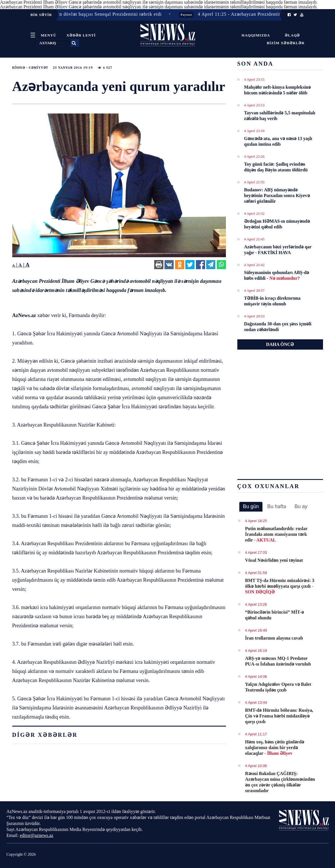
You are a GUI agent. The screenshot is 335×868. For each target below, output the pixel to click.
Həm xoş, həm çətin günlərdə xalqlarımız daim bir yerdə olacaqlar (275, 748)
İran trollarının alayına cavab (274, 638)
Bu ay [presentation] (301, 506)
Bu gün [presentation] (251, 506)
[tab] (251, 507)
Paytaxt (190, 15)
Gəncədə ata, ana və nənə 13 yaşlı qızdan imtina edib (278, 141)
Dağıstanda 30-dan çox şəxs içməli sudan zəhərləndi (278, 327)
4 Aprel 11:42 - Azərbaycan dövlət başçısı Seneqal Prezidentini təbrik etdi (86, 14)
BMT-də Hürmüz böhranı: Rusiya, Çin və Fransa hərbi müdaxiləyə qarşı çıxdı (279, 716)
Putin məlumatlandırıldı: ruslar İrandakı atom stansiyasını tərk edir (276, 534)
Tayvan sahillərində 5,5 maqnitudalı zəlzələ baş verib (280, 116)
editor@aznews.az (36, 835)
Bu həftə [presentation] (277, 506)
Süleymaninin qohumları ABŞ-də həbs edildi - (277, 275)
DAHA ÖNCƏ (280, 344)
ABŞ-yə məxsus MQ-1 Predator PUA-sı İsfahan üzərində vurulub (278, 661)
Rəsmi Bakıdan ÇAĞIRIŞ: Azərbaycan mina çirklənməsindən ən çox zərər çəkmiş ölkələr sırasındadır (280, 782)
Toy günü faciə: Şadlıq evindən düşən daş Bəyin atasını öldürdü (276, 167)
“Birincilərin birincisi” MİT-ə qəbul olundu (274, 615)
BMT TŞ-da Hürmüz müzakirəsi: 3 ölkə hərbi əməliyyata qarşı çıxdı (280, 586)
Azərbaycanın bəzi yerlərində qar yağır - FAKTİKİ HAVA (278, 250)
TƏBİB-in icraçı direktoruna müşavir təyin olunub (272, 301)
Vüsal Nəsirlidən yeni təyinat (274, 560)
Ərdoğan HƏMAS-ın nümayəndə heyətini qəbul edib (277, 224)
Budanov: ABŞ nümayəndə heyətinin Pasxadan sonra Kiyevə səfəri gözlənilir (277, 195)
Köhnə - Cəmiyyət (30, 68)
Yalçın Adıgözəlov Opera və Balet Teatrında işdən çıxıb (278, 687)
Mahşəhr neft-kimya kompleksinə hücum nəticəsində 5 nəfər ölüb (278, 90)
